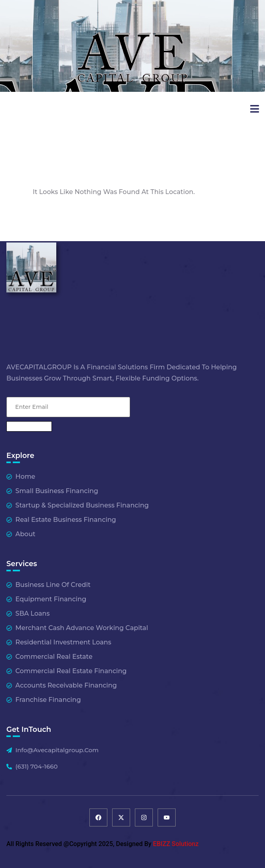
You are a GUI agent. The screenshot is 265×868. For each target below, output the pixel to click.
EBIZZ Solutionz (176, 844)
